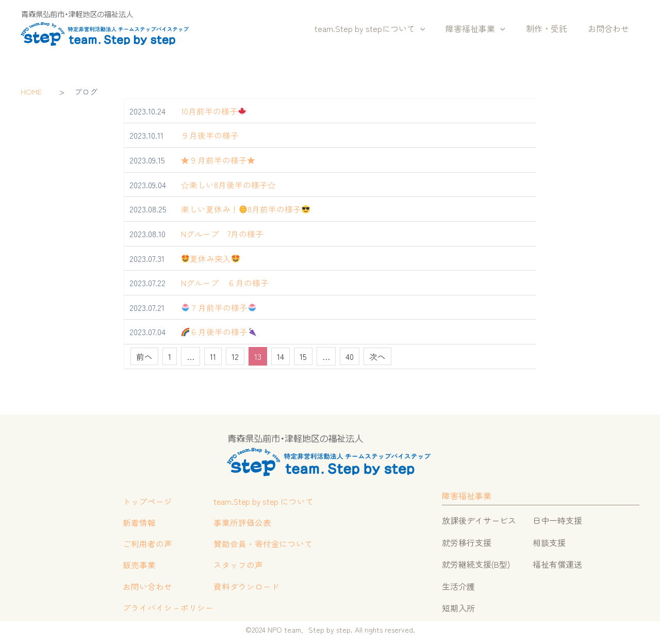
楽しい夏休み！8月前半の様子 (246, 208)
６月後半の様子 (219, 331)
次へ (377, 355)
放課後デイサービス (479, 519)
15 (303, 355)
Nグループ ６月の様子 (225, 282)
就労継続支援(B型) (476, 563)
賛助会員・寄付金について (262, 544)
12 (235, 355)
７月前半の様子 (219, 306)
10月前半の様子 (214, 111)
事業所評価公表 (241, 522)
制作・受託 (553, 28)
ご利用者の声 (146, 544)
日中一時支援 (557, 519)
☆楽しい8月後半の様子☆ (228, 184)
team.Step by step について (264, 501)
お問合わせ (610, 28)
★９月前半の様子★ (218, 160)
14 (280, 355)
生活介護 (458, 585)
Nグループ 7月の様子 (222, 233)
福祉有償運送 (557, 563)
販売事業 (138, 566)
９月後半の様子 (210, 135)
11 (213, 355)
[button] (435, 29)
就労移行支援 (467, 541)
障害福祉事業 (486, 29)
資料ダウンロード (245, 588)
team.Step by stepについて (384, 29)
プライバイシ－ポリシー (167, 610)
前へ (144, 355)
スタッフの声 (237, 566)
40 (350, 355)
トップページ (146, 501)
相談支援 (549, 541)
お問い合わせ (146, 588)
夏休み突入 (211, 257)
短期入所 (458, 606)
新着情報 (138, 522)
